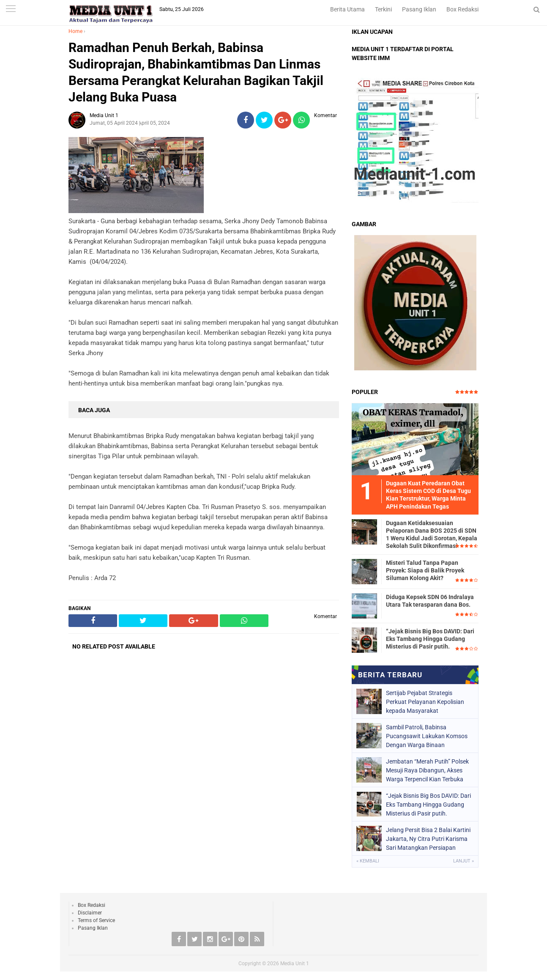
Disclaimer (90, 913)
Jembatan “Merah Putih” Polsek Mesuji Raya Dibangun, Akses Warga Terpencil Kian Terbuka (427, 770)
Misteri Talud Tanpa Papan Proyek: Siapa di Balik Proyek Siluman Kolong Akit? (425, 570)
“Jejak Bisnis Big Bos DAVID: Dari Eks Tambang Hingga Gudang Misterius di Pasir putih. (430, 639)
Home (75, 31)
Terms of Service (96, 920)
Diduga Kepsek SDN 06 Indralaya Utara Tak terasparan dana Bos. (430, 601)
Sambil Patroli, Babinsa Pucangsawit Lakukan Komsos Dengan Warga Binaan (427, 736)
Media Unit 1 (295, 964)
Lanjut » (464, 861)
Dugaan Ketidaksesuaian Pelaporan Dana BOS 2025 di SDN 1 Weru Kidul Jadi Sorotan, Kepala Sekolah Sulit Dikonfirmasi (432, 535)
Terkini (383, 9)
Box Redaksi (462, 9)
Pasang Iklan (419, 9)
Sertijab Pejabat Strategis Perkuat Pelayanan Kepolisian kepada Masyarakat (425, 702)
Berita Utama (347, 9)
